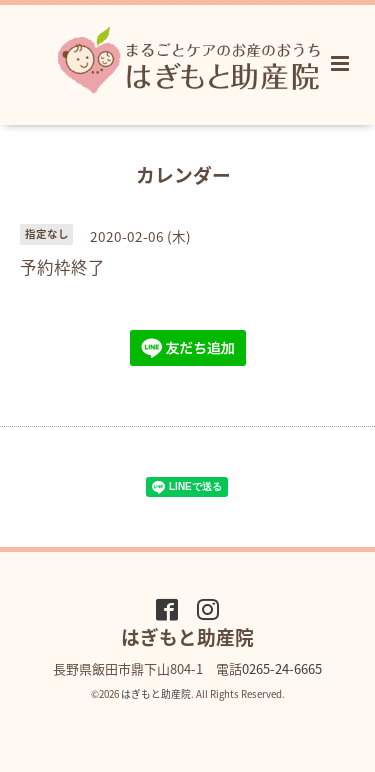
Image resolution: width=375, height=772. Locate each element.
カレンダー (183, 174)
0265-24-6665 (282, 668)
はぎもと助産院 (156, 694)
